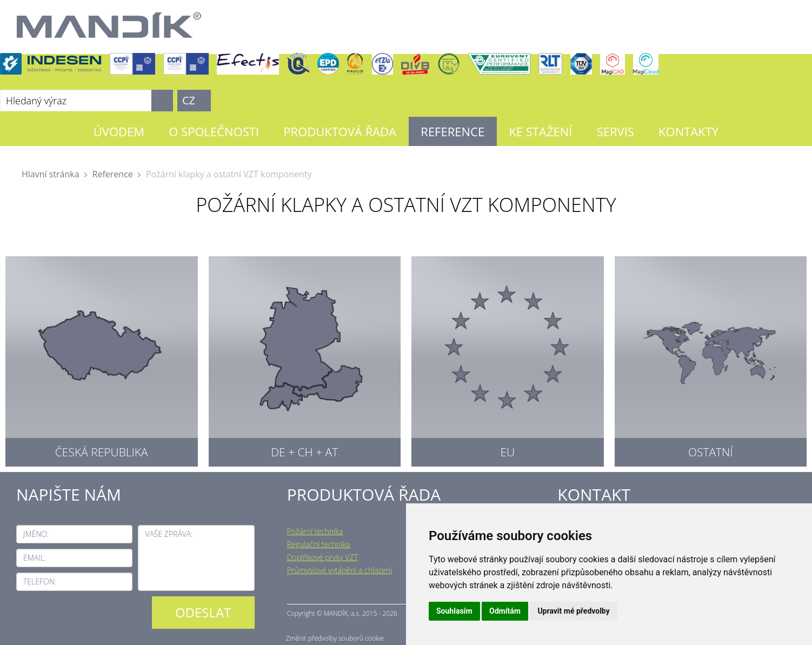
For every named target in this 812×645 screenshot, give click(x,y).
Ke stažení (540, 131)
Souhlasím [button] (454, 611)
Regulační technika (319, 544)
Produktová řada (340, 131)
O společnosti (214, 131)
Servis (615, 131)
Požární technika (315, 531)
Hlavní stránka (51, 174)
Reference (452, 131)
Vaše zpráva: (169, 534)
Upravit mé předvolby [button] (573, 611)
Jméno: (36, 534)
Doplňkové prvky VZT (322, 557)
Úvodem (119, 131)
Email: (35, 558)
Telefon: (40, 581)
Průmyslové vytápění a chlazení (340, 570)
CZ (189, 100)
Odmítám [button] (505, 611)
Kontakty (688, 131)
